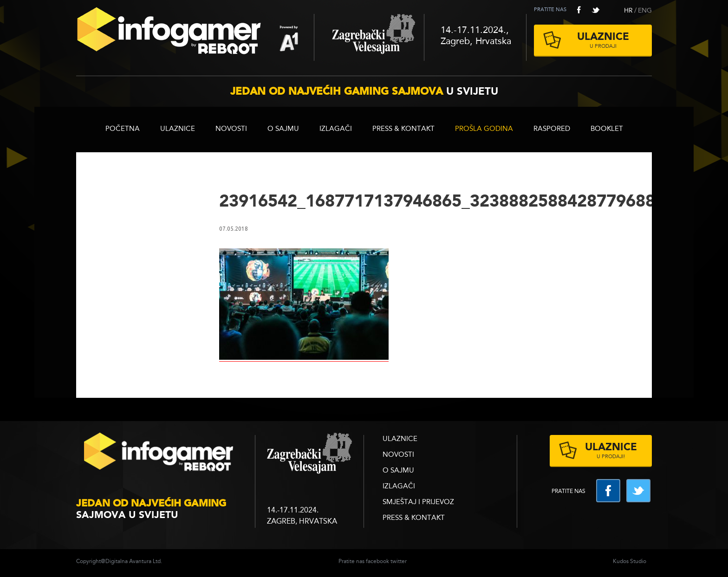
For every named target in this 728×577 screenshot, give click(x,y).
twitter (596, 10)
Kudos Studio (630, 562)
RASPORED (552, 129)
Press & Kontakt (403, 129)
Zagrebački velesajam (369, 37)
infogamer (160, 455)
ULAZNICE (178, 129)
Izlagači (336, 129)
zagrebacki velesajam (309, 454)
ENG (645, 11)
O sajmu (283, 129)
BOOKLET (607, 129)
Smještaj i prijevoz (418, 502)
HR (628, 11)
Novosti (231, 129)
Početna (123, 129)
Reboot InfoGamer (195, 34)
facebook (579, 10)
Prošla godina (484, 129)
